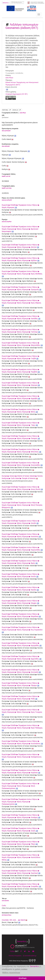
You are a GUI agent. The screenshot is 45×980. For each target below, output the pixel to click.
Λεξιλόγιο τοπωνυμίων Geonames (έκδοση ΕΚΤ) (22, 26)
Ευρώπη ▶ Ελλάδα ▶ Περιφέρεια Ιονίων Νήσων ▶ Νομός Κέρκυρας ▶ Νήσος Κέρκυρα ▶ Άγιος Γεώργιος (22, 712)
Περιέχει (7, 221)
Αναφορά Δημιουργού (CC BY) (17, 94)
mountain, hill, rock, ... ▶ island (14, 920)
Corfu (4, 906)
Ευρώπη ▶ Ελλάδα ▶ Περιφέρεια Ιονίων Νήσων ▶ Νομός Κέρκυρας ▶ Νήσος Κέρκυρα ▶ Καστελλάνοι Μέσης (21, 857)
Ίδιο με (5, 900)
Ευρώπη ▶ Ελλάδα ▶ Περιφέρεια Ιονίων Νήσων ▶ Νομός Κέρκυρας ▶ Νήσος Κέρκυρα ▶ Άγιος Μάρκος (22, 303)
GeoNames (30, 908)
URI (5, 117)
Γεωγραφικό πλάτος (9, 175)
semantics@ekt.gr (29, 956)
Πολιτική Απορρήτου (15, 956)
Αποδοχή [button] (23, 978)
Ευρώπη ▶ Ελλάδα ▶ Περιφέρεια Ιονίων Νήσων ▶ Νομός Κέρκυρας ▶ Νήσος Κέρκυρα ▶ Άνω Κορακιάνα (22, 630)
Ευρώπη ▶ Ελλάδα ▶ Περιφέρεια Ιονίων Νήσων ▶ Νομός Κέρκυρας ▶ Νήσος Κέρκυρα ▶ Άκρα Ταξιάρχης (22, 728)
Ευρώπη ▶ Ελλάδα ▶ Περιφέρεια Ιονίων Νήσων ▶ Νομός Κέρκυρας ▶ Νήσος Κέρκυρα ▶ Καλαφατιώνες (22, 757)
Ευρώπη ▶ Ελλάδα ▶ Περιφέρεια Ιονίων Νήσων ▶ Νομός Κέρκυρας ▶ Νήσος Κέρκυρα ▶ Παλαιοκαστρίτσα (21, 802)
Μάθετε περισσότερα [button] (11, 973)
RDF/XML (5, 110)
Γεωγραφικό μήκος (8, 187)
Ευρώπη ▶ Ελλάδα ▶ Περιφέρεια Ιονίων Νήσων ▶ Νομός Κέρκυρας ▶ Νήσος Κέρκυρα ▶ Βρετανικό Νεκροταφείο (21, 229)
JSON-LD (15, 110)
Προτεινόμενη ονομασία (10, 130)
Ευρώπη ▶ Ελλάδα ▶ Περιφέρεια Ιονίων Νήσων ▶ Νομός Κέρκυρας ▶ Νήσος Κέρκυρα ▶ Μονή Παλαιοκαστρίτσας (21, 786)
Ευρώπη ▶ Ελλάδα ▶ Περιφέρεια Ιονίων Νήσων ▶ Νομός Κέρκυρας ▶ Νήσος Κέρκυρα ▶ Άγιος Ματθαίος (22, 274)
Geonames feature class (10, 914)
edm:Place (9, 78)
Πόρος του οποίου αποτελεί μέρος (13, 199)
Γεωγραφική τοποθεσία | (14, 113)
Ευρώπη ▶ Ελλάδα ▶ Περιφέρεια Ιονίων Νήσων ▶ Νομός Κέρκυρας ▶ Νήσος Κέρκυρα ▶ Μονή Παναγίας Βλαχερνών (22, 505)
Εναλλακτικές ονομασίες (10, 145)
